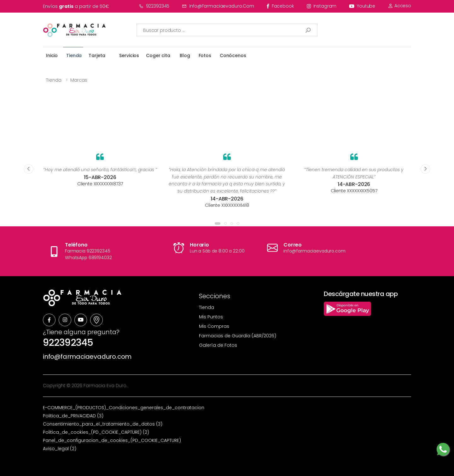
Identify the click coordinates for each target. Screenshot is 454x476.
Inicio (52, 55)
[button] (218, 223)
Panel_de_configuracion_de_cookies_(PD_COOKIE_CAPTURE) (112, 440)
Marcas (79, 80)
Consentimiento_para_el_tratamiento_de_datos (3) (103, 424)
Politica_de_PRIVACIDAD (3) (73, 416)
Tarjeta (97, 55)
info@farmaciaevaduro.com (218, 6)
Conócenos (233, 55)
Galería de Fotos (218, 345)
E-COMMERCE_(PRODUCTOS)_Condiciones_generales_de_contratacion (124, 408)
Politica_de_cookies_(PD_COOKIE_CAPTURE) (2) (96, 432)
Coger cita (158, 55)
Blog (185, 55)
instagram (322, 6)
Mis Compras (214, 326)
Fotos (205, 55)
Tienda (74, 55)
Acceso (399, 6)
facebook (280, 6)
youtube (362, 6)
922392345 (154, 6)
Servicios (129, 55)
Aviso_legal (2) (60, 449)
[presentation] (29, 169)
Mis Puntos (211, 317)
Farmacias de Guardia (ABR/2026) (238, 336)
